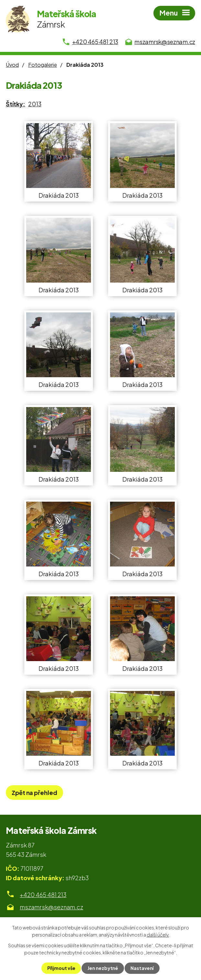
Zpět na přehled (34, 793)
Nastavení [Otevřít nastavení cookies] (142, 968)
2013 (35, 104)
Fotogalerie (43, 65)
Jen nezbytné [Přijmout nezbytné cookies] (103, 968)
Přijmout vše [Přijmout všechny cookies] (61, 968)
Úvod (12, 65)
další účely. (158, 935)
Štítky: (16, 104)
